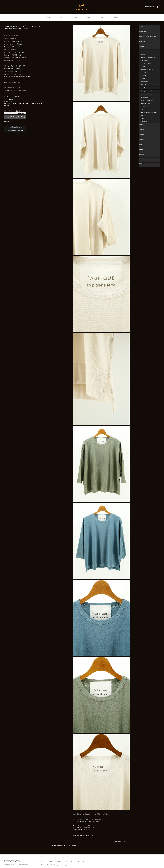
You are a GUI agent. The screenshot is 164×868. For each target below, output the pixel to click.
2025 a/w (142, 130)
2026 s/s (142, 125)
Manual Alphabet (146, 103)
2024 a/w (142, 139)
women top (64, 845)
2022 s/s (142, 164)
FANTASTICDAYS (146, 63)
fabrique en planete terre (148, 57)
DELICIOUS (144, 106)
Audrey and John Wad (147, 91)
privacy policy (66, 865)
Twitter (43, 865)
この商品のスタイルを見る (15, 131)
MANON (143, 76)
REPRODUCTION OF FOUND (150, 112)
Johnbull (143, 85)
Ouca (142, 119)
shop (101, 17)
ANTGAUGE (145, 60)
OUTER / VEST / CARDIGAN (147, 36)
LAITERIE (144, 72)
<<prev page (56, 845)
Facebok (50, 865)
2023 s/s (142, 154)
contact (115, 17)
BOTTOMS (142, 41)
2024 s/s (142, 144)
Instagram (57, 865)
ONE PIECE (143, 31)
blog (89, 17)
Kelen (143, 51)
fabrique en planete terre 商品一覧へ (84, 836)
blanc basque (145, 88)
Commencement (146, 97)
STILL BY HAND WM (147, 100)
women (75, 17)
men (61, 17)
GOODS (142, 46)
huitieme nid (144, 82)
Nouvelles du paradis (147, 69)
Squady (143, 79)
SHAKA (143, 116)
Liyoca (143, 66)
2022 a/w (142, 159)
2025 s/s (142, 135)
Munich (143, 54)
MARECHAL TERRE (147, 94)
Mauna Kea (144, 122)
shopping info (149, 7)
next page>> (73, 845)
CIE (142, 109)
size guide (7, 121)
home (48, 17)
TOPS (141, 27)
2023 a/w (142, 149)
